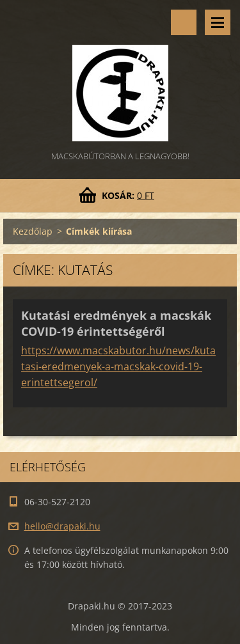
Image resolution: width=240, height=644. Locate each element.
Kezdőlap (33, 231)
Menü (218, 22)
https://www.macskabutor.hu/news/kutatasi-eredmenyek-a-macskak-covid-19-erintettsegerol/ (118, 366)
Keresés (184, 22)
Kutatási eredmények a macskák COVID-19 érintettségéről (116, 323)
